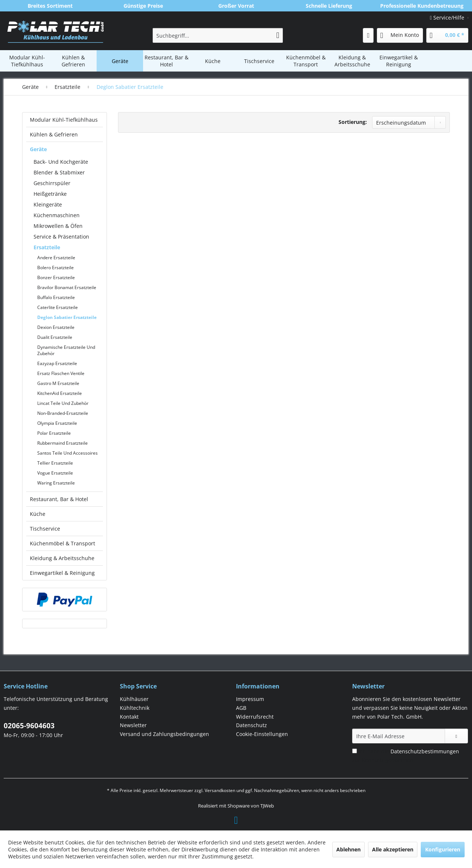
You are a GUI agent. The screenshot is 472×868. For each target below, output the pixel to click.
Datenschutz (251, 725)
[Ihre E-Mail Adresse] (399, 736)
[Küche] (213, 61)
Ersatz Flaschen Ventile (61, 373)
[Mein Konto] (400, 35)
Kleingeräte (48, 204)
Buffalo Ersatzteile (56, 297)
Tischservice (45, 529)
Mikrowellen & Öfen (58, 226)
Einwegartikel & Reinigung (62, 573)
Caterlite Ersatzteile (58, 307)
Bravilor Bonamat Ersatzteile (67, 287)
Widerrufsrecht (255, 717)
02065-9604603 (29, 726)
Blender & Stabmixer (59, 172)
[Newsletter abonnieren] (456, 736)
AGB (241, 708)
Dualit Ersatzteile (55, 337)
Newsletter (133, 725)
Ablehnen (348, 849)
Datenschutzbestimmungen (425, 751)
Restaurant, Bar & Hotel (59, 499)
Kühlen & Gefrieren (54, 134)
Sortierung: (353, 122)
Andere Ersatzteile (56, 258)
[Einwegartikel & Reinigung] (399, 61)
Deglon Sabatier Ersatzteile (67, 317)
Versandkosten (220, 790)
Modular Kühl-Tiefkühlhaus (64, 120)
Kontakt (129, 717)
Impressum (250, 699)
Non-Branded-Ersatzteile (63, 413)
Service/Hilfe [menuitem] (448, 18)
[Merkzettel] (368, 35)
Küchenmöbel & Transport (63, 543)
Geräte (38, 149)
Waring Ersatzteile (56, 483)
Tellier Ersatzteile (55, 463)
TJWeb (267, 806)
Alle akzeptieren (393, 849)
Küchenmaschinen (57, 215)
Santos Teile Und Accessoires (67, 453)
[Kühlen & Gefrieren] (73, 61)
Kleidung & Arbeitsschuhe (62, 558)
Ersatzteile (47, 247)
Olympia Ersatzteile (57, 423)
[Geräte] (120, 61)
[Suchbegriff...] (218, 35)
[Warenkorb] (447, 35)
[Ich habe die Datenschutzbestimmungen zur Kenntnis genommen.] (355, 751)
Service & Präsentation (61, 237)
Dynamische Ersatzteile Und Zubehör (66, 350)
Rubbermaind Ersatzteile (63, 443)
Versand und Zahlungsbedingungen (164, 734)
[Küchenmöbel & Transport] (306, 61)
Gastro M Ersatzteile (58, 383)
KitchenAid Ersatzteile (60, 393)
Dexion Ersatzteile (56, 327)
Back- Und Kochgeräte (61, 162)
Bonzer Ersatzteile (56, 277)
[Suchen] (278, 35)
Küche (38, 514)
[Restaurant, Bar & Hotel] (166, 61)
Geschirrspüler (52, 183)
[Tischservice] (259, 61)
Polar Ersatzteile (54, 433)
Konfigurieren (443, 849)
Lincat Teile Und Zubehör (63, 403)
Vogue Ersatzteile (55, 473)
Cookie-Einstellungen (262, 734)
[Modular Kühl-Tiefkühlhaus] (27, 61)
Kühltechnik (135, 708)
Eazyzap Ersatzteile (57, 363)
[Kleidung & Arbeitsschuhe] (352, 61)
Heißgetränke (50, 194)
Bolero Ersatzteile (55, 268)
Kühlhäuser (134, 699)
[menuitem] (218, 35)
